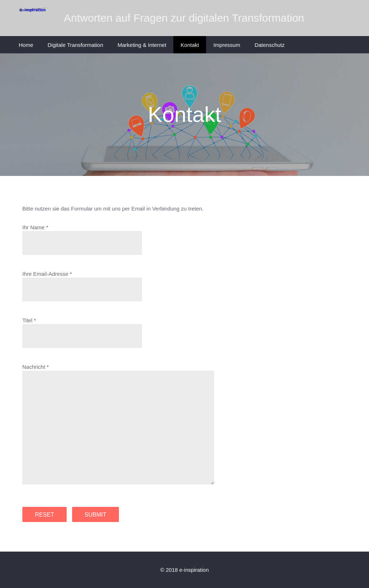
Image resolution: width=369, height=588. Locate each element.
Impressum (227, 45)
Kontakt (190, 45)
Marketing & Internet (142, 45)
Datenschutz (269, 45)
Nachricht (34, 367)
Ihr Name (34, 227)
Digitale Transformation (75, 45)
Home (26, 45)
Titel (27, 320)
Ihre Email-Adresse (45, 274)
